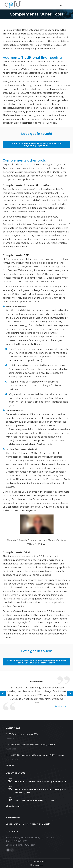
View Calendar (13, 806)
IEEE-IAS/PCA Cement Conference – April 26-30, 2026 (41, 782)
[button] (3, 693)
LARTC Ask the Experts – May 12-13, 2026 (34, 800)
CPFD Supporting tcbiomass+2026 (22, 734)
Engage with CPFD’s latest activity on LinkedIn (28, 824)
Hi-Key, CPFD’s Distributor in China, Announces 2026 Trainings (35, 755)
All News (10, 765)
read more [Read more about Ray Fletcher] (60, 706)
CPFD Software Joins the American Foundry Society (30, 745)
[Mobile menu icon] (68, 5)
